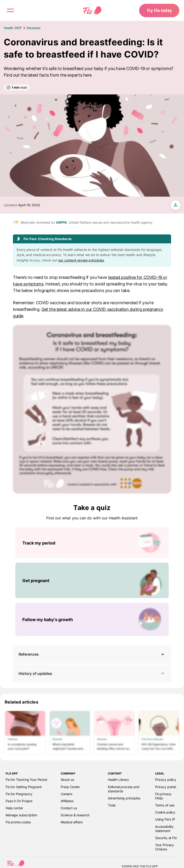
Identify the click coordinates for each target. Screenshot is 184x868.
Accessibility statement (164, 829)
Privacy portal (166, 787)
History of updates (92, 673)
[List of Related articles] (92, 733)
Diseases (34, 28)
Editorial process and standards (124, 789)
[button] (92, 654)
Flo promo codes (18, 822)
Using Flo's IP (165, 819)
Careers (67, 794)
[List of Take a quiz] (92, 582)
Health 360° (13, 28)
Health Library (118, 780)
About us (67, 780)
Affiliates (67, 801)
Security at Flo (166, 838)
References (29, 654)
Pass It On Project (19, 801)
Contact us (69, 808)
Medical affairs (72, 822)
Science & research (75, 815)
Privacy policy (166, 780)
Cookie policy (165, 812)
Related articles (22, 702)
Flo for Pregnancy (19, 794)
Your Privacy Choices (164, 847)
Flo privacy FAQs (163, 796)
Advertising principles (124, 798)
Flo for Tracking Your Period (26, 780)
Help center (14, 808)
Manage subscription (21, 815)
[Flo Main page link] (92, 11)
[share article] (176, 205)
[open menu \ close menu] (10, 10)
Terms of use (165, 805)
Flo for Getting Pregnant (24, 787)
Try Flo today (159, 10)
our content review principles (81, 260)
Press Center (70, 787)
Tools (112, 805)
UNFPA (61, 222)
